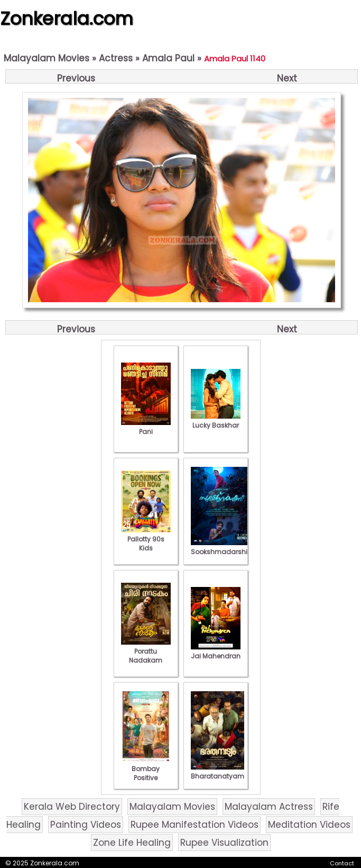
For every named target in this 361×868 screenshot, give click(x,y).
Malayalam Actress (269, 807)
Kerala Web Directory (72, 807)
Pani (146, 427)
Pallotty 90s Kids (146, 539)
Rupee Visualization (224, 843)
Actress (116, 58)
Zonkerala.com (67, 19)
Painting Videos (86, 825)
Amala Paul (168, 58)
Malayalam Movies (47, 58)
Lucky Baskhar (216, 421)
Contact (342, 863)
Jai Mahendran (216, 652)
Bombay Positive (146, 769)
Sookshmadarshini (222, 547)
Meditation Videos (309, 825)
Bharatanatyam (217, 772)
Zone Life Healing (132, 843)
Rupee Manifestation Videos (195, 825)
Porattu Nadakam (146, 651)
